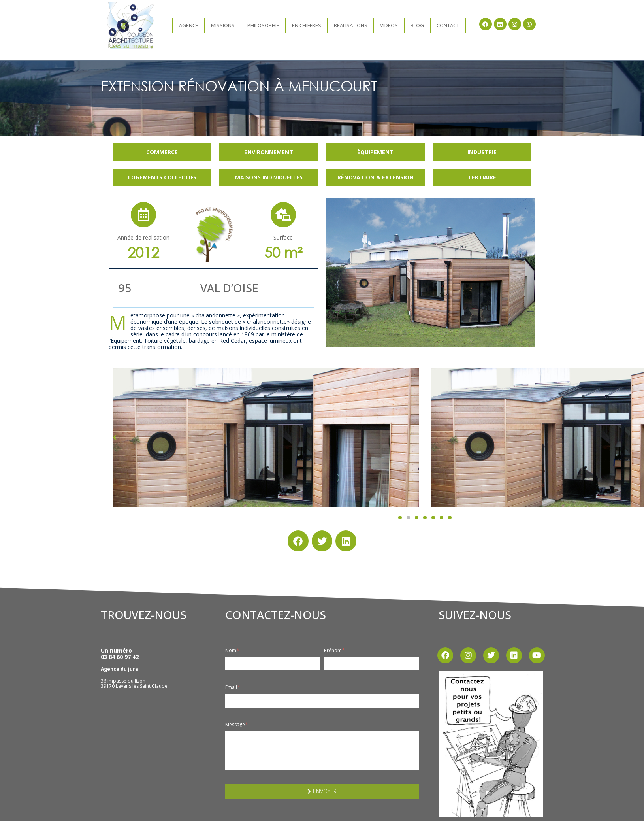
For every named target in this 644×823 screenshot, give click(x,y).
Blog (417, 25)
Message (237, 725)
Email (233, 687)
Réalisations (351, 25)
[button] (400, 518)
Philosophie (263, 25)
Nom (232, 651)
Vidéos (389, 25)
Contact (448, 25)
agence (189, 25)
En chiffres (307, 25)
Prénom (334, 651)
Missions (223, 25)
